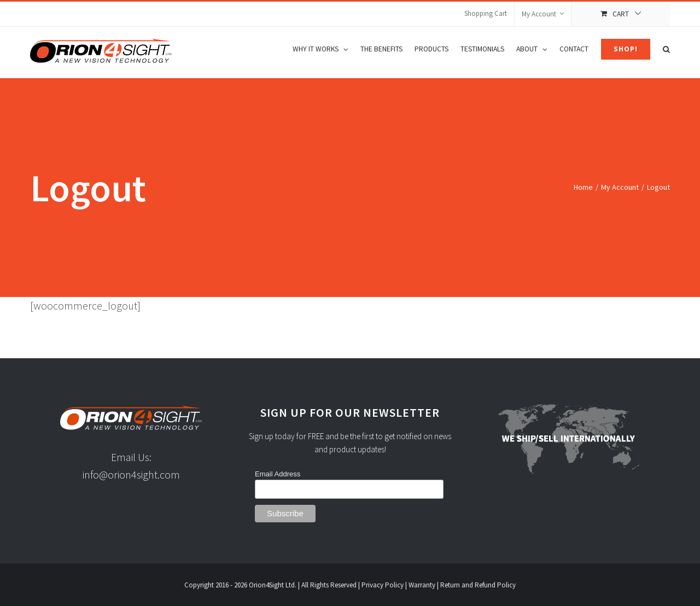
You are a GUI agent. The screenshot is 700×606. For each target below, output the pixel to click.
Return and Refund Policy (478, 585)
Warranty (422, 585)
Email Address (278, 474)
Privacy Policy (383, 585)
